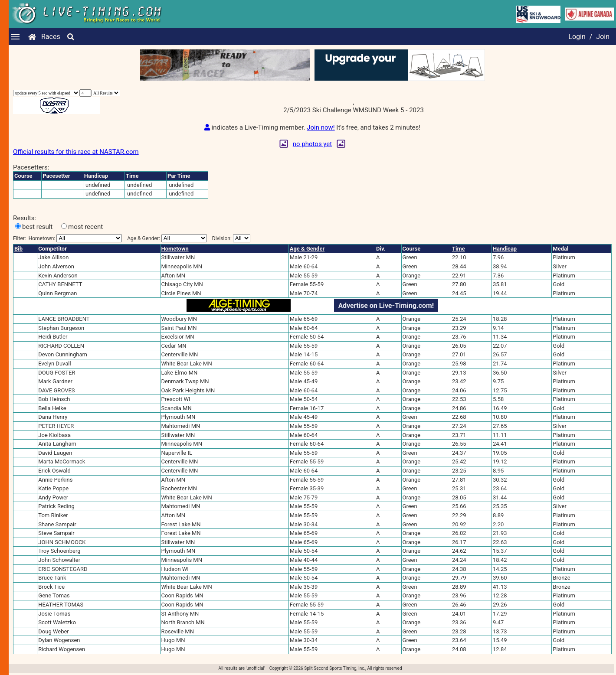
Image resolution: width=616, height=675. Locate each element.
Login (577, 37)
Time (459, 249)
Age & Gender (307, 249)
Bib (18, 249)
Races (51, 37)
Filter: (67, 238)
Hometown (175, 249)
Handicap (505, 249)
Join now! (321, 127)
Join (603, 37)
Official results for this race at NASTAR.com (76, 152)
